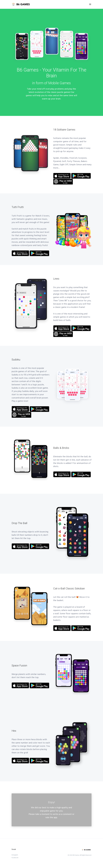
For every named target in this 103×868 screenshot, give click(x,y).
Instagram (15, 855)
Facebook (15, 858)
